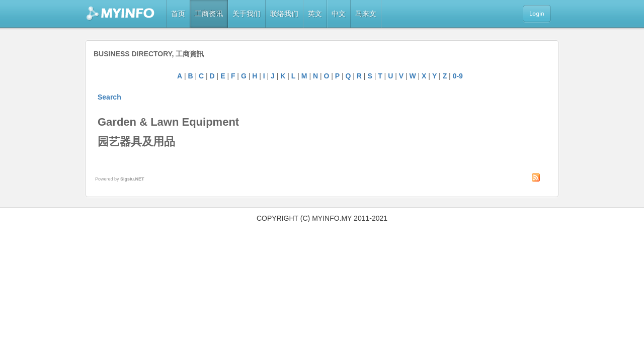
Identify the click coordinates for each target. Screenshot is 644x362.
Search (109, 97)
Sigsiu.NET (132, 179)
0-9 (458, 76)
